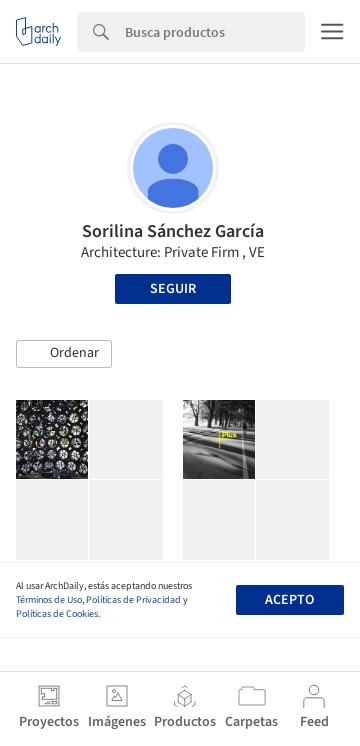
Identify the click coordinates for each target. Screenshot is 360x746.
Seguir (173, 289)
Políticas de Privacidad (133, 600)
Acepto (289, 600)
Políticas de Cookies (57, 614)
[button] (64, 354)
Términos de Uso (49, 600)
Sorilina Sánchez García (173, 231)
